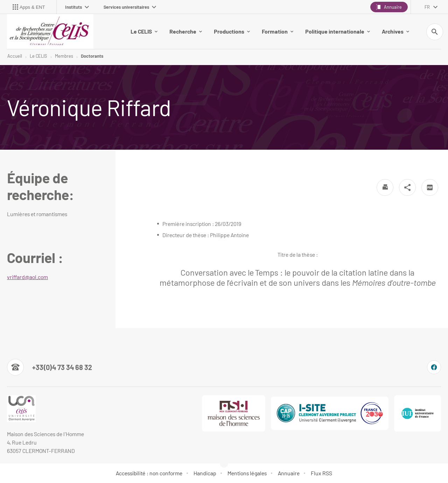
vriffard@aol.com (27, 277)
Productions (232, 31)
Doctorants (92, 56)
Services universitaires (130, 7)
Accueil (15, 56)
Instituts (77, 7)
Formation (278, 31)
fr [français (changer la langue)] (427, 7)
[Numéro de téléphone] (50, 367)
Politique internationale (338, 31)
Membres (64, 56)
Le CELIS (144, 31)
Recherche (186, 31)
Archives (395, 31)
